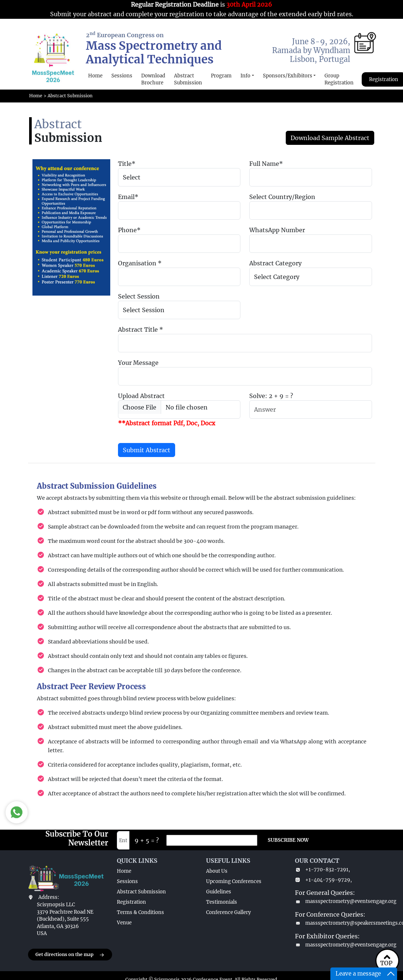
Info (245, 76)
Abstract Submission (188, 79)
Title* (127, 164)
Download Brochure (153, 79)
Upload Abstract (141, 396)
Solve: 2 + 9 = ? (271, 396)
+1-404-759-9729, (323, 880)
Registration (131, 902)
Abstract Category (275, 263)
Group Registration (339, 79)
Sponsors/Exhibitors (288, 76)
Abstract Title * (140, 329)
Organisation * (140, 263)
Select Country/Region (282, 197)
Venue (124, 923)
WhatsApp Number (277, 230)
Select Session (139, 296)
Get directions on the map (70, 955)
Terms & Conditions (140, 912)
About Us (217, 871)
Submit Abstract (147, 450)
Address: (49, 897)
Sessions (122, 76)
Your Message (138, 363)
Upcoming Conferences (234, 881)
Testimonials (222, 902)
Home (95, 76)
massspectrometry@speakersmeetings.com (335, 923)
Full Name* (266, 164)
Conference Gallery (228, 912)
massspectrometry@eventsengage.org (335, 901)
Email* (128, 197)
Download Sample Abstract (330, 138)
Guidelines (219, 892)
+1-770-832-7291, (322, 870)
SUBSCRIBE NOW (288, 840)
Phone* (129, 230)
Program (221, 76)
